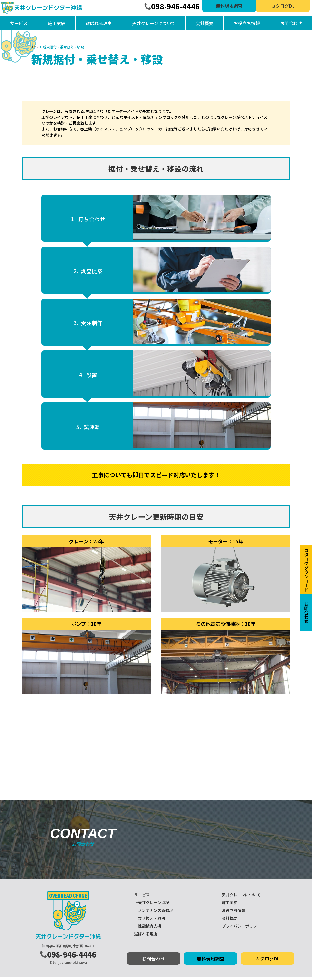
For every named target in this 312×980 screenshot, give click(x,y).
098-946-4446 (175, 6)
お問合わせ (291, 23)
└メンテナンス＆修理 (154, 913)
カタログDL (283, 6)
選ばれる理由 (99, 23)
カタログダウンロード (306, 570)
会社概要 (205, 23)
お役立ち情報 (247, 23)
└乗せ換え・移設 (150, 921)
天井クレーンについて (154, 23)
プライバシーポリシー (241, 929)
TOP (35, 47)
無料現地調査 (229, 6)
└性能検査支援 (148, 929)
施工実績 (57, 23)
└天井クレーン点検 (151, 905)
